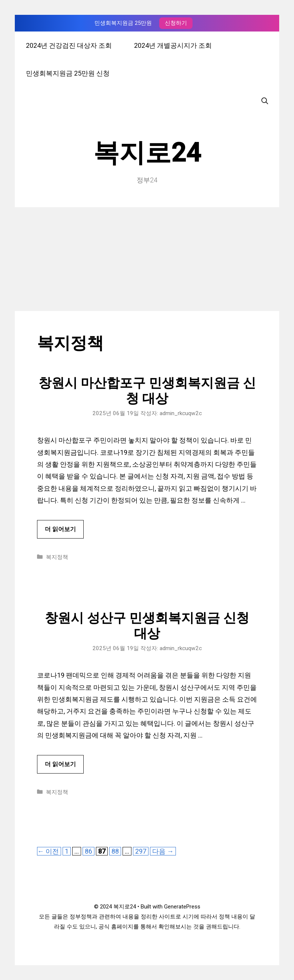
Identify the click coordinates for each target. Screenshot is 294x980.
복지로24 (147, 153)
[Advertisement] (147, 259)
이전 (48, 851)
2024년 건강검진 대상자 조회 (69, 45)
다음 (163, 851)
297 (141, 851)
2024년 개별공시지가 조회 (173, 45)
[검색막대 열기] (265, 101)
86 (88, 851)
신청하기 (176, 23)
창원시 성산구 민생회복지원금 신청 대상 (147, 626)
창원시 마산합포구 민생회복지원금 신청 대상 (147, 391)
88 (115, 851)
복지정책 (57, 557)
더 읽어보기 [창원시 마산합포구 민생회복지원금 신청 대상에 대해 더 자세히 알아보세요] (60, 529)
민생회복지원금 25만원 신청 (68, 73)
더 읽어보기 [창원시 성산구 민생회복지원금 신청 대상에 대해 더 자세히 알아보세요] (60, 764)
